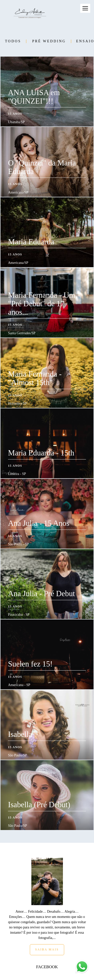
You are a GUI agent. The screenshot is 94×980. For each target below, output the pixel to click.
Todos (13, 41)
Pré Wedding (49, 41)
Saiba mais (47, 923)
